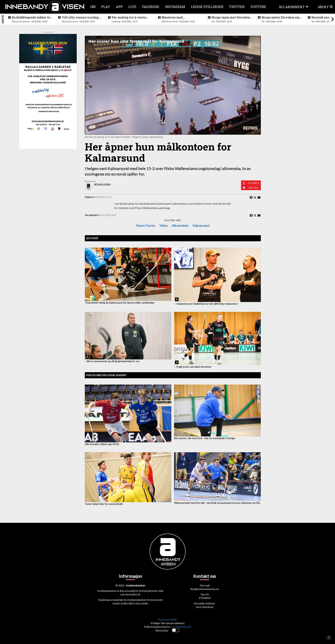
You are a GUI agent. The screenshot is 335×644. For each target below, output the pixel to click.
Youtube (258, 7)
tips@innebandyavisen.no (205, 589)
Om (93, 7)
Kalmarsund (201, 225)
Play (106, 7)
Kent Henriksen (205, 607)
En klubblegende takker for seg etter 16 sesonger (32, 17)
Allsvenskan (180, 225)
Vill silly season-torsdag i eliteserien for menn (81, 17)
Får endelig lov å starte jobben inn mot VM (129, 17)
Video (163, 225)
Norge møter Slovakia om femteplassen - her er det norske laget (280, 17)
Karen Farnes (146, 225)
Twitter (237, 7)
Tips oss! (253, 188)
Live (132, 7)
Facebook (151, 7)
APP (119, 7)
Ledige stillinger (207, 7)
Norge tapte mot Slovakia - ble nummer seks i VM (232, 17)
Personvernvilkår (167, 619)
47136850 (253, 183)
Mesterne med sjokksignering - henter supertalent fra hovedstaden (179, 17)
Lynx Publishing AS (181, 627)
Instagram (175, 7)
